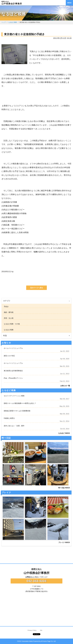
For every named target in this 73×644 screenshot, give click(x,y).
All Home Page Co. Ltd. (48, 641)
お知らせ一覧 (65, 386)
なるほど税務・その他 (11, 324)
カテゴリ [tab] (7, 301)
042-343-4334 (36, 581)
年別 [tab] (5, 336)
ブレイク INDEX (64, 542)
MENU (69, 3)
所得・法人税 (8, 318)
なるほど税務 (13, 22)
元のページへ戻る (36, 288)
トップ (4, 22)
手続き (6, 307)
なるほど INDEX (64, 433)
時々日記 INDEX (64, 488)
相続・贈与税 (8, 312)
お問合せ (29, 577)
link (41, 630)
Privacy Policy (32, 630)
